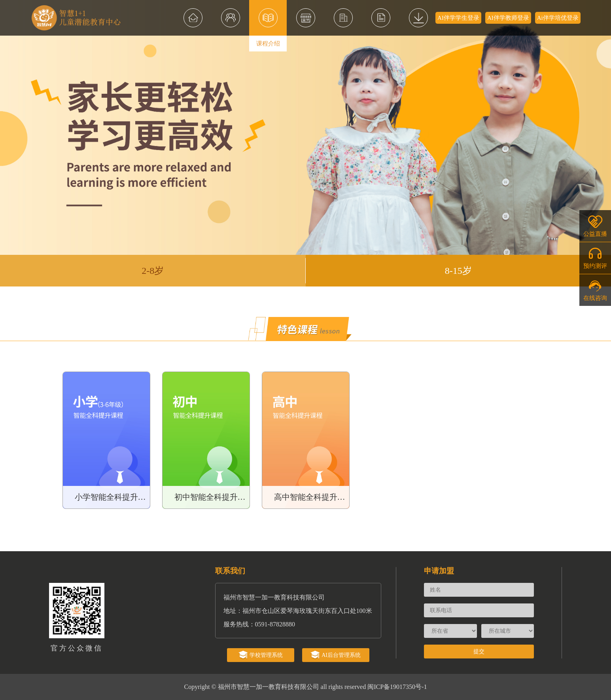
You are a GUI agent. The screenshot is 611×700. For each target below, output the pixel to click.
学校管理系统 (261, 655)
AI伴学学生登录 (458, 18)
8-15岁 (458, 271)
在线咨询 (595, 290)
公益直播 (595, 226)
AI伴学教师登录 (508, 18)
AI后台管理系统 (336, 655)
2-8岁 (153, 271)
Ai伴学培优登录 (558, 18)
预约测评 (595, 258)
